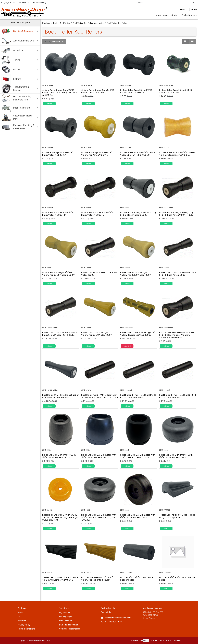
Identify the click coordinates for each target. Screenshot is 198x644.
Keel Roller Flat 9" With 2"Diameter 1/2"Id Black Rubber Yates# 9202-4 (100, 396)
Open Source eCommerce (169, 640)
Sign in (194, 10)
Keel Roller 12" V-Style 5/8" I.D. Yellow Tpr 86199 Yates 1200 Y (97, 334)
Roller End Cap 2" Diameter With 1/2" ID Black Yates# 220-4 (59, 456)
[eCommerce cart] (184, 10)
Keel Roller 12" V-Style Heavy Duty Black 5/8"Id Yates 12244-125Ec (60, 334)
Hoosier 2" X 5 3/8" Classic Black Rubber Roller (137, 579)
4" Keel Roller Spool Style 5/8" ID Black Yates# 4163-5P (98, 91)
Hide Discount (66, 621)
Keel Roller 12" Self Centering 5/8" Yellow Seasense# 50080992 (137, 334)
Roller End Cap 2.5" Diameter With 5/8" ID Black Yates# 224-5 (138, 456)
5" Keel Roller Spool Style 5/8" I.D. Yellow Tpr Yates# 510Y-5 (98, 154)
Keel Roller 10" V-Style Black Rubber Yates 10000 (100, 274)
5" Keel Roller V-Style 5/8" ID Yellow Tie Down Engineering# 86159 (177, 154)
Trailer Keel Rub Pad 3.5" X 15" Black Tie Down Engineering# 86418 (60, 579)
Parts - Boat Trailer (62, 23)
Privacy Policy (24, 625)
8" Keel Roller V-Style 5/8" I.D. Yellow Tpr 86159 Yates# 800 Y (58, 274)
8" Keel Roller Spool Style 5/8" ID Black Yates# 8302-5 (98, 214)
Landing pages (66, 617)
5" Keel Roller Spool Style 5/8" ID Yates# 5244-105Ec (176, 91)
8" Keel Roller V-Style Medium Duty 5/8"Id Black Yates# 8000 (138, 214)
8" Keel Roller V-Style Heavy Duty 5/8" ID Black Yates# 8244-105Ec (176, 214)
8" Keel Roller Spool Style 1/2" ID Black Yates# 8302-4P (58, 214)
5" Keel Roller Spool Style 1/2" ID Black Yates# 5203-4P (136, 91)
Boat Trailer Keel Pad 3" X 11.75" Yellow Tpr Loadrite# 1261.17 (97, 579)
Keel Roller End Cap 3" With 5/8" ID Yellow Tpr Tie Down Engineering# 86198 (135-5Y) (60, 517)
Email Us (26, 3)
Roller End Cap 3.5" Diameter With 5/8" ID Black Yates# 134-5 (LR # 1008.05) (99, 517)
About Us (22, 621)
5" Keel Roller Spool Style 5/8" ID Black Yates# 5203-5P (59, 154)
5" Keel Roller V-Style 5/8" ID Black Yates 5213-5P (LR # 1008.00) (138, 154)
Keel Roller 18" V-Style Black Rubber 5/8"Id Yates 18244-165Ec (60, 396)
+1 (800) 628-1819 (113, 622)
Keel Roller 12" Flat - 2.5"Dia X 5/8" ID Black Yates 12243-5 (178, 396)
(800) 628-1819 (10, 3)
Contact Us (106, 612)
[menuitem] (158, 15)
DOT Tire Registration (69, 625)
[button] (54, 41)
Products (46, 23)
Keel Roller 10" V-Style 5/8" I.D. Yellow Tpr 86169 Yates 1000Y (136, 274)
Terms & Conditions (26, 629)
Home (20, 613)
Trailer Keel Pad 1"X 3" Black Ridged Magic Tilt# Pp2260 (177, 516)
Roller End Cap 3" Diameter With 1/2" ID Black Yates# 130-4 (176, 456)
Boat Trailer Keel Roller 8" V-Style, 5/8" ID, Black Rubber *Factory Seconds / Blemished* (177, 335)
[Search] (194, 3)
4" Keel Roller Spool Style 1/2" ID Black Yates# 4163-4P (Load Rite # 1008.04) (60, 92)
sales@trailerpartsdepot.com (118, 618)
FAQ (19, 617)
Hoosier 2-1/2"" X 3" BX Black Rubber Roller (177, 579)
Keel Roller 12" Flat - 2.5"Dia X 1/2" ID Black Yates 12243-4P (138, 396)
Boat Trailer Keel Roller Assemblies (88, 23)
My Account (65, 613)
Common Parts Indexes (70, 629)
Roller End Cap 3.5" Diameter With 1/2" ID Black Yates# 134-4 (138, 516)
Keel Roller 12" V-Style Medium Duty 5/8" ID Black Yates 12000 (178, 274)
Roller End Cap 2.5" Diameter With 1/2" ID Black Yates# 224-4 (99, 456)
